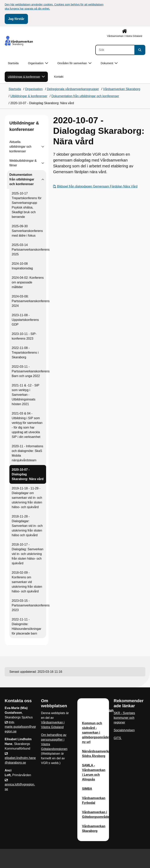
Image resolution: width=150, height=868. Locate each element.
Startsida (13, 63)
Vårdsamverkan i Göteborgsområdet (96, 814)
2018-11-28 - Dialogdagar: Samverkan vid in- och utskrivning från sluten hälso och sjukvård (27, 526)
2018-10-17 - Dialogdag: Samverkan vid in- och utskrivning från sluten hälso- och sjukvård (28, 554)
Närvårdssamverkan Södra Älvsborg (97, 754)
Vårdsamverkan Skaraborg (94, 829)
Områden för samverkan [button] (74, 63)
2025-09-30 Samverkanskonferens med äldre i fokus (27, 231)
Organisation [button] (38, 63)
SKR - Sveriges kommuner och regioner (124, 718)
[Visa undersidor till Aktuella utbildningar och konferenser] (43, 147)
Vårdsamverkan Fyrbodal (94, 800)
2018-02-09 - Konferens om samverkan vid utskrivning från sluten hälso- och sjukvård (27, 582)
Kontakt (59, 77)
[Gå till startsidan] (19, 41)
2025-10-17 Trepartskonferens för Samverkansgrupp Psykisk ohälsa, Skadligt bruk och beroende (27, 205)
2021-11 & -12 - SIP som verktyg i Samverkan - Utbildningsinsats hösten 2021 (25, 395)
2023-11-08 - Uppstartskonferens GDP (25, 320)
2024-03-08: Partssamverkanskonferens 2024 (31, 301)
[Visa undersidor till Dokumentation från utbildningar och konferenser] (43, 179)
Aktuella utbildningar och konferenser (20, 147)
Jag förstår (16, 19)
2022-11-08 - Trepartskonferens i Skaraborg (25, 353)
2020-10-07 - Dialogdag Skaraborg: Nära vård (28, 474)
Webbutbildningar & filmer (23, 163)
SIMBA (87, 789)
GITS (118, 738)
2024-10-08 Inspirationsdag (22, 266)
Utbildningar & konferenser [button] (26, 77)
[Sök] (115, 50)
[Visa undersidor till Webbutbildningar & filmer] (43, 163)
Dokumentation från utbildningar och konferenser (22, 179)
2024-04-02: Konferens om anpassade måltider (28, 282)
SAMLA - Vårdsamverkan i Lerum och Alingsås (94, 772)
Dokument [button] (109, 63)
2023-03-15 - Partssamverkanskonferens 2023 (31, 605)
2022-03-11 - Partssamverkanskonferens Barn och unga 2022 (31, 371)
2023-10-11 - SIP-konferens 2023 (24, 336)
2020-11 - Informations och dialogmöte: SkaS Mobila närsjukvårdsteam (27, 453)
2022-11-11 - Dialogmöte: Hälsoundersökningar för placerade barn (26, 626)
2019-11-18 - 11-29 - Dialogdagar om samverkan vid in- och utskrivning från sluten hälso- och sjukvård (27, 498)
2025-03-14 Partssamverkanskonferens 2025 (31, 250)
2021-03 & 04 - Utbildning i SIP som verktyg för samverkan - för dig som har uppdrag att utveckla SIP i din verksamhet (27, 425)
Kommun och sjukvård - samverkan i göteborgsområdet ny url (96, 733)
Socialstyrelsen (124, 730)
